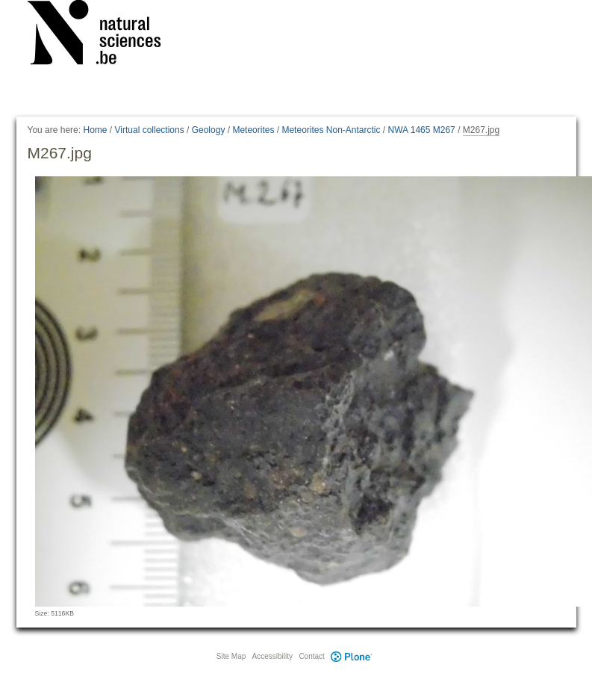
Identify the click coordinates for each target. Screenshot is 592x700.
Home (95, 130)
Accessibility (272, 656)
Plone (352, 656)
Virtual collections (150, 130)
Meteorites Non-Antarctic (331, 130)
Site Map (231, 656)
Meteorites (253, 130)
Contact (311, 656)
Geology (209, 130)
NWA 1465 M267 (422, 130)
